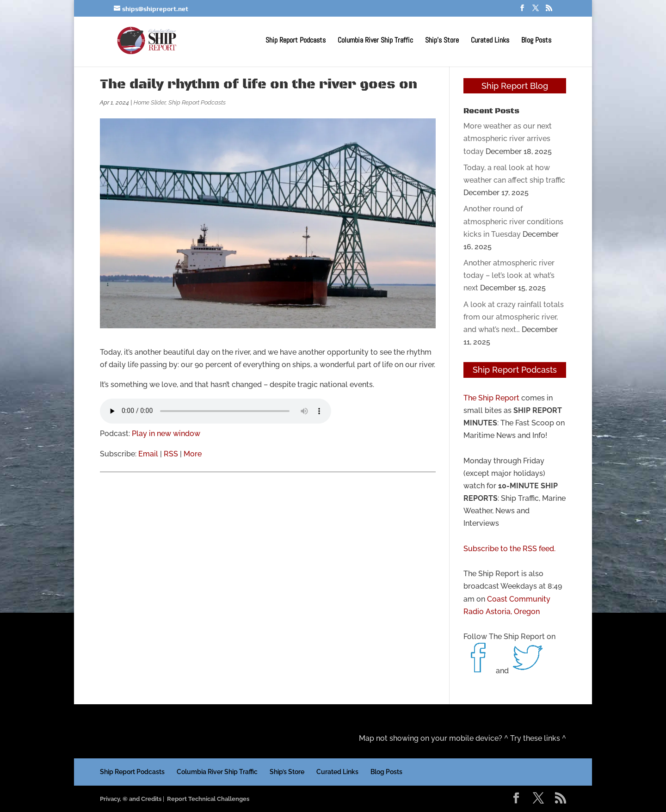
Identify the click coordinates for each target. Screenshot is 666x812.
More (193, 454)
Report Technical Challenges (208, 799)
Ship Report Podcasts (296, 41)
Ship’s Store (442, 41)
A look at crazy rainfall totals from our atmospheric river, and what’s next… (514, 317)
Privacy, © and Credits (131, 799)
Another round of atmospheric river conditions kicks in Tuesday (513, 221)
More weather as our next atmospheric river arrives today (508, 138)
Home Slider (150, 102)
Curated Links (490, 41)
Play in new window (166, 434)
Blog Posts (536, 41)
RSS (171, 454)
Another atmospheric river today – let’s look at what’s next (509, 275)
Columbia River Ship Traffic (375, 41)
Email (148, 454)
